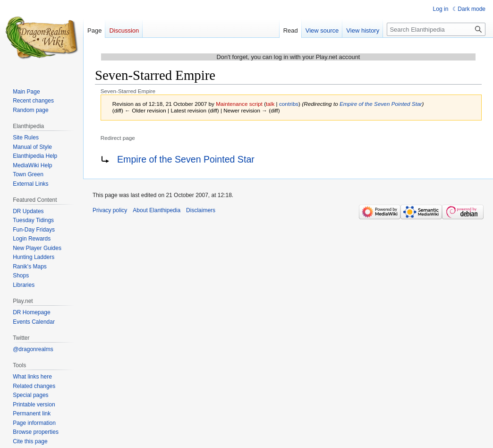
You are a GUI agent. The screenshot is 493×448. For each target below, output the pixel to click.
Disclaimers (201, 210)
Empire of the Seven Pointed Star (381, 104)
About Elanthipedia (157, 210)
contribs (289, 104)
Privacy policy (110, 210)
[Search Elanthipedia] (436, 29)
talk (270, 104)
